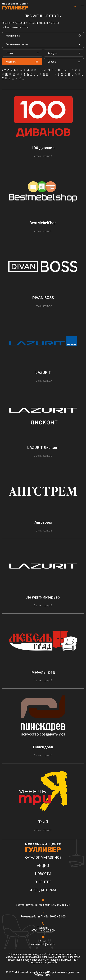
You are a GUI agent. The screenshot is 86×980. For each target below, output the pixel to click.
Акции (43, 866)
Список (64, 62)
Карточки (22, 62)
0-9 (4, 70)
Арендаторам (43, 890)
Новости (43, 874)
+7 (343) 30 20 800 (43, 931)
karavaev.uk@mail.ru (43, 944)
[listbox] (22, 53)
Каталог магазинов (43, 858)
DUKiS (48, 975)
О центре (43, 882)
